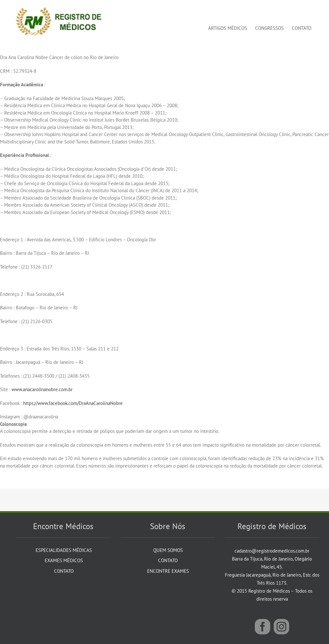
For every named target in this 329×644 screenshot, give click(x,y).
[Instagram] (281, 627)
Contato (64, 571)
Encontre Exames (168, 571)
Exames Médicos (64, 560)
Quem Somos (168, 550)
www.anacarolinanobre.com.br (42, 389)
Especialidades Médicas (64, 550)
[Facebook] (262, 627)
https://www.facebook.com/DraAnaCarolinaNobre (73, 403)
